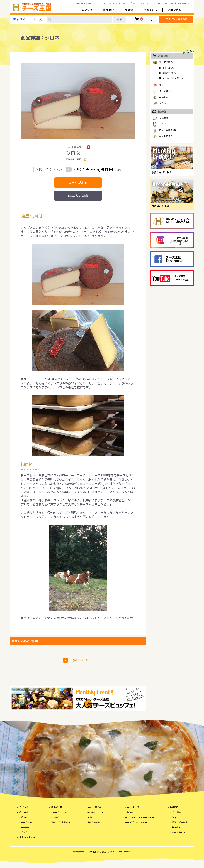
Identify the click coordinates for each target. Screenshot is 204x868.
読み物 (129, 10)
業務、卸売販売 (180, 822)
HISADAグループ (131, 807)
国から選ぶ (168, 68)
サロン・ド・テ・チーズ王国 (139, 817)
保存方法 (164, 118)
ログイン (91, 817)
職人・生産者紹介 (168, 130)
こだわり (87, 10)
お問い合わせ (179, 832)
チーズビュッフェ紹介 (136, 822)
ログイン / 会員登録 (176, 19)
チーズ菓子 (165, 91)
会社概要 (176, 812)
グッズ (163, 103)
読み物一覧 (57, 807)
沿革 (174, 817)
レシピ (163, 124)
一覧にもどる (79, 660)
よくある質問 (166, 136)
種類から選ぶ (169, 73)
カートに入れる (78, 183)
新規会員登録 (93, 822)
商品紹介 (108, 10)
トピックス (150, 10)
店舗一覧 (129, 812)
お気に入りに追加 (78, 196)
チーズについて (60, 812)
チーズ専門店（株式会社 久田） (98, 852)
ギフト (163, 85)
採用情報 (176, 827)
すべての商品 (166, 62)
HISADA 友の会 (94, 807)
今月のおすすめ (27, 837)
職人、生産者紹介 (61, 822)
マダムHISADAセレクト (174, 78)
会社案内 (174, 807)
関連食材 (164, 97)
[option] (78, 101)
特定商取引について (97, 812)
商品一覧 (24, 812)
